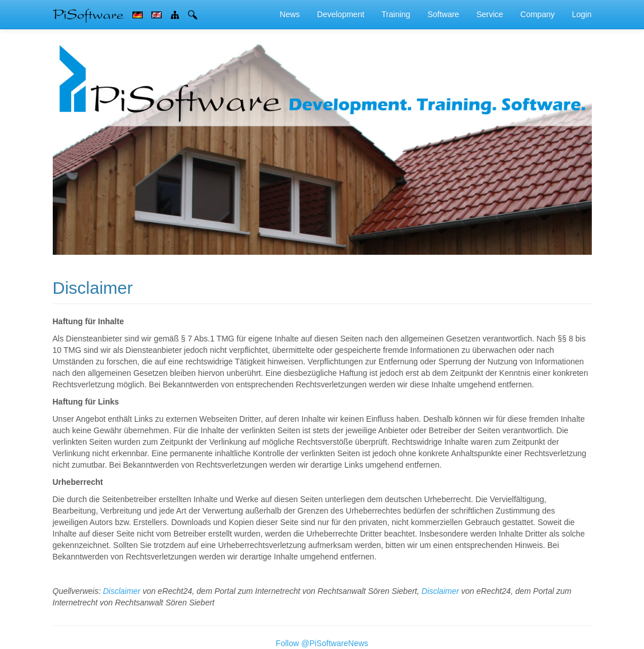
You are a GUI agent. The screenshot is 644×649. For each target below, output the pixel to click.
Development (341, 14)
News (290, 14)
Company (537, 14)
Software (443, 14)
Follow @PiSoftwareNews (322, 643)
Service (490, 14)
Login (581, 14)
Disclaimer (121, 591)
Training (396, 14)
